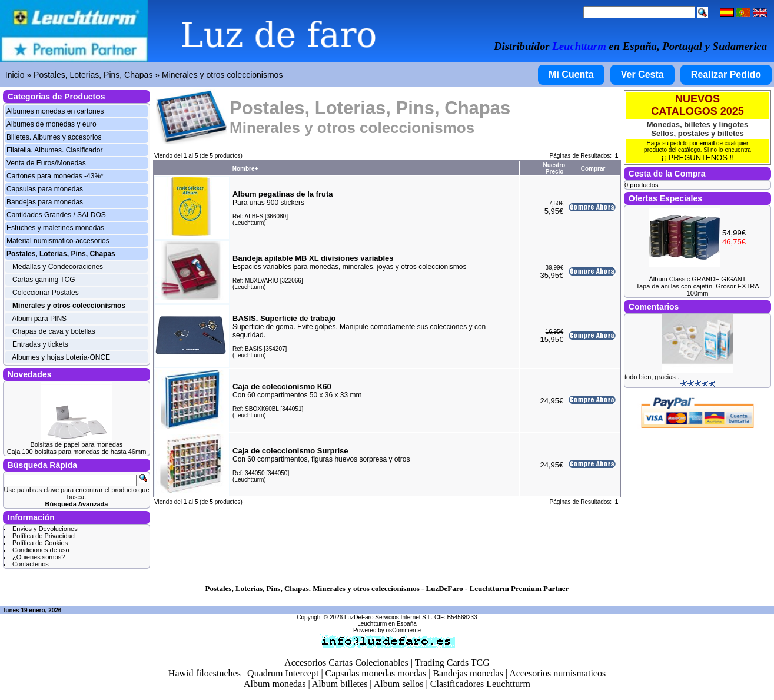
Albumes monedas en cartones (55, 111)
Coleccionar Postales (46, 293)
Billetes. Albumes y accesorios (54, 137)
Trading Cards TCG (452, 663)
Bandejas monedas (468, 673)
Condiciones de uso (41, 550)
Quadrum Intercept (283, 673)
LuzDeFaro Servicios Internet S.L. (388, 617)
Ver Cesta (642, 74)
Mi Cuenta (571, 74)
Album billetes (340, 684)
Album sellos (399, 684)
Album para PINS (39, 319)
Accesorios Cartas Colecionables (346, 663)
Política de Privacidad (44, 536)
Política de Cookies (40, 543)
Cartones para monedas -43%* (55, 176)
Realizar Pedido (726, 74)
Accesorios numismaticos (557, 673)
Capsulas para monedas (45, 189)
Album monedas (275, 684)
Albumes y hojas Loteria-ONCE (61, 357)
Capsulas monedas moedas (376, 673)
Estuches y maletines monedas (55, 228)
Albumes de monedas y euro (52, 124)
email (707, 143)
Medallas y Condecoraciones (58, 267)
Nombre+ (245, 169)
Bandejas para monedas (45, 202)
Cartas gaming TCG (44, 280)
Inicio (15, 75)
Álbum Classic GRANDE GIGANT (697, 279)
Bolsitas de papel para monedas (76, 444)
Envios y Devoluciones (45, 529)
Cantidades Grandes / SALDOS (56, 215)
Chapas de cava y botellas (54, 331)
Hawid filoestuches (205, 673)
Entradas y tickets (40, 344)
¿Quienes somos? (39, 557)
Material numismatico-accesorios (58, 241)
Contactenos (31, 564)
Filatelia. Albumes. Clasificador (54, 150)
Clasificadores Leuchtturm (480, 684)
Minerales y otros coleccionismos (222, 75)
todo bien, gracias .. (653, 377)
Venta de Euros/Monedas (46, 163)
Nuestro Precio (554, 168)
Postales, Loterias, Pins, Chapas (93, 75)
